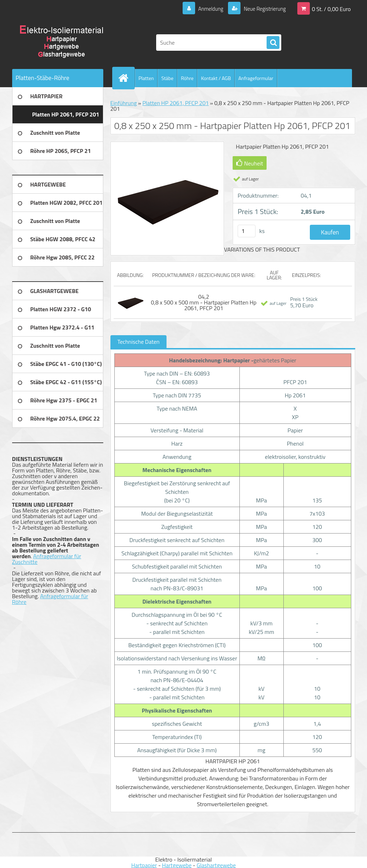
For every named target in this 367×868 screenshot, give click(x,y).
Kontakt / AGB (216, 78)
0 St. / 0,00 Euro (331, 9)
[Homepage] (127, 78)
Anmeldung (205, 9)
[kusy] (247, 231)
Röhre (187, 78)
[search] (273, 43)
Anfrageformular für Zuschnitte (47, 559)
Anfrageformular (256, 78)
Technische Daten (139, 342)
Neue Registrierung (262, 9)
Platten (146, 78)
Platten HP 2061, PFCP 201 (175, 103)
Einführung (124, 103)
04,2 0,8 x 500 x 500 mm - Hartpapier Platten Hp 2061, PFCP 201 (204, 302)
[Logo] (61, 43)
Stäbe (167, 78)
